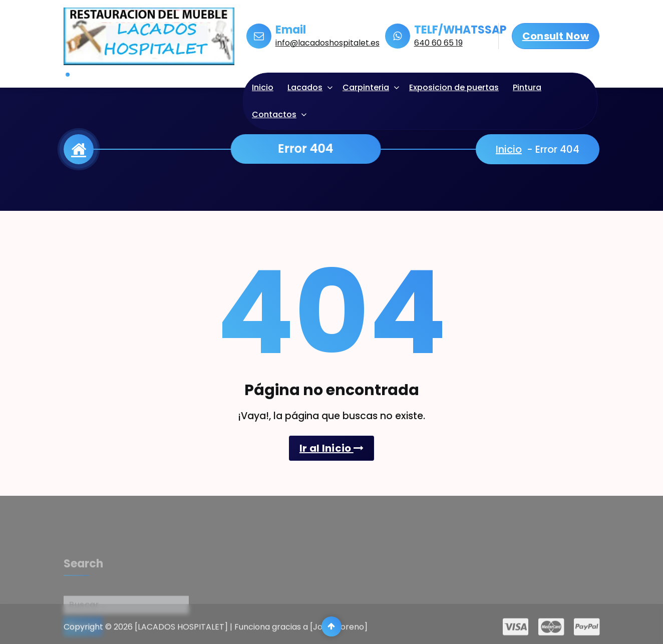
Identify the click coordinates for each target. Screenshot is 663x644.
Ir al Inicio (331, 448)
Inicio (263, 87)
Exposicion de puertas (454, 87)
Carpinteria (366, 87)
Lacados (305, 87)
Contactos (274, 114)
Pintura (527, 87)
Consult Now (556, 36)
